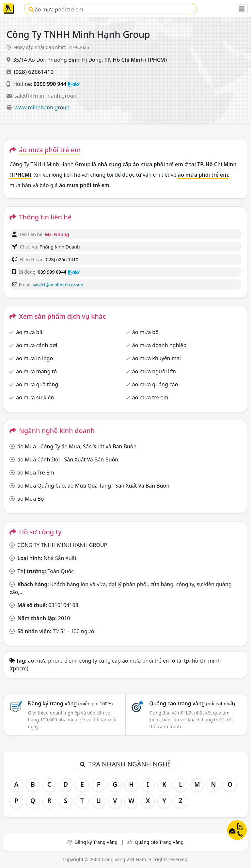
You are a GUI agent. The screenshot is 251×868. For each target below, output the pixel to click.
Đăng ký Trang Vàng (96, 842)
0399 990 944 (50, 84)
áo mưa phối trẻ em (56, 9)
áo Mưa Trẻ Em (36, 473)
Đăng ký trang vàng (71, 703)
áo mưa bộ (145, 332)
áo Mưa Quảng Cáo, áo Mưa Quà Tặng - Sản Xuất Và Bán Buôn (93, 486)
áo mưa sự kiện (35, 397)
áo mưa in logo (34, 358)
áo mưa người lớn (154, 371)
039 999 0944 (52, 272)
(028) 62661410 (34, 72)
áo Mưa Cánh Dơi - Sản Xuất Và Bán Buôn (68, 459)
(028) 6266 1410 (61, 259)
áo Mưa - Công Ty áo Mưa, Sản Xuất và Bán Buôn (77, 446)
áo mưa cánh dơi (37, 345)
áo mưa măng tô (36, 371)
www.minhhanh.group (42, 107)
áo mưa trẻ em (150, 397)
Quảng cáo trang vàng (192, 703)
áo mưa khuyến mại (157, 358)
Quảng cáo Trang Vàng (159, 842)
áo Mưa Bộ (31, 499)
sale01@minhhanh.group (45, 96)
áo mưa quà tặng (37, 384)
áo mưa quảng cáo (155, 384)
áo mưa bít (29, 332)
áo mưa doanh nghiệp (159, 345)
